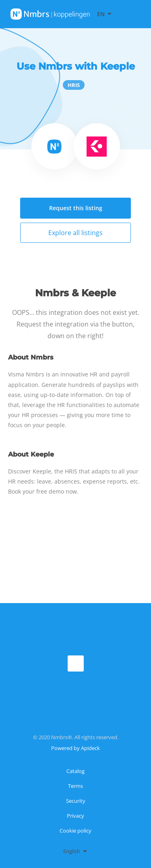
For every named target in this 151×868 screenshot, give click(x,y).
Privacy (75, 816)
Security (76, 801)
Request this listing (76, 208)
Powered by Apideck (75, 748)
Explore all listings (75, 233)
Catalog (75, 771)
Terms (75, 786)
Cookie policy (75, 831)
